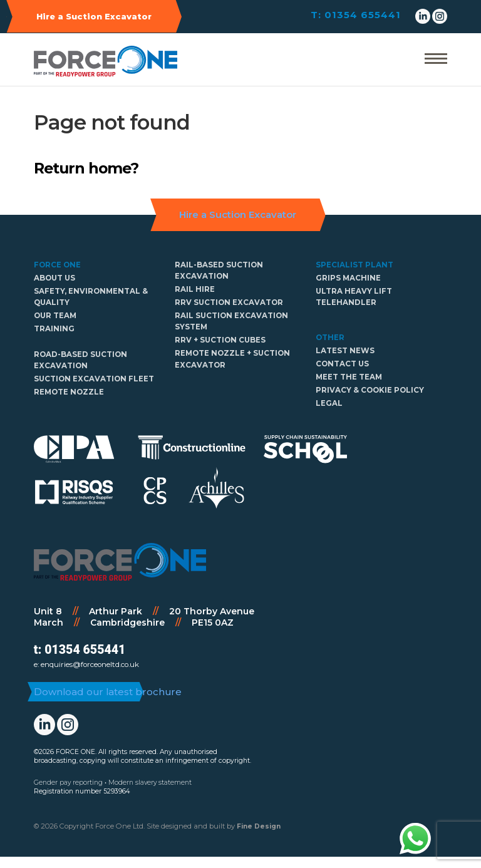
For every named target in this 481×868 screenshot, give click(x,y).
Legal (329, 403)
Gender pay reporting (68, 794)
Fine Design (259, 838)
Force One (57, 265)
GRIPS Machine (348, 278)
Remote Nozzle (69, 392)
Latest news (345, 351)
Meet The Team (349, 377)
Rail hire (195, 289)
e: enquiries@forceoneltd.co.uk (86, 664)
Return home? (86, 168)
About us (54, 278)
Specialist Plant (354, 265)
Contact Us (342, 364)
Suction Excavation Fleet (94, 379)
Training (54, 329)
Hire (94, 16)
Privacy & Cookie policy (370, 390)
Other (330, 338)
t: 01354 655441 (80, 650)
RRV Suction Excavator (229, 302)
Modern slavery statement (150, 794)
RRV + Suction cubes (220, 340)
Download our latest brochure (101, 697)
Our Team (55, 316)
